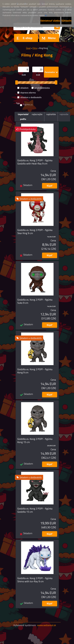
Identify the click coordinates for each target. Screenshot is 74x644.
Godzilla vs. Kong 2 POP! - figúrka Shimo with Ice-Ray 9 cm (35, 580)
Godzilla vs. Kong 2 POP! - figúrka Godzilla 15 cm (35, 510)
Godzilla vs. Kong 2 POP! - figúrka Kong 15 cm (35, 440)
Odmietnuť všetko (50, 21)
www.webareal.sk (47, 625)
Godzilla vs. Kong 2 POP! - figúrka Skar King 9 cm (35, 232)
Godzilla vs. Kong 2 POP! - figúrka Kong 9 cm (35, 371)
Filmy (35, 48)
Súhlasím (66, 21)
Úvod (28, 48)
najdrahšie (51, 114)
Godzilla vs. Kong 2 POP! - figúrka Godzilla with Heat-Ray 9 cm (35, 162)
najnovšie (64, 114)
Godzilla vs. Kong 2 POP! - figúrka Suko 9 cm (35, 301)
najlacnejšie (37, 114)
